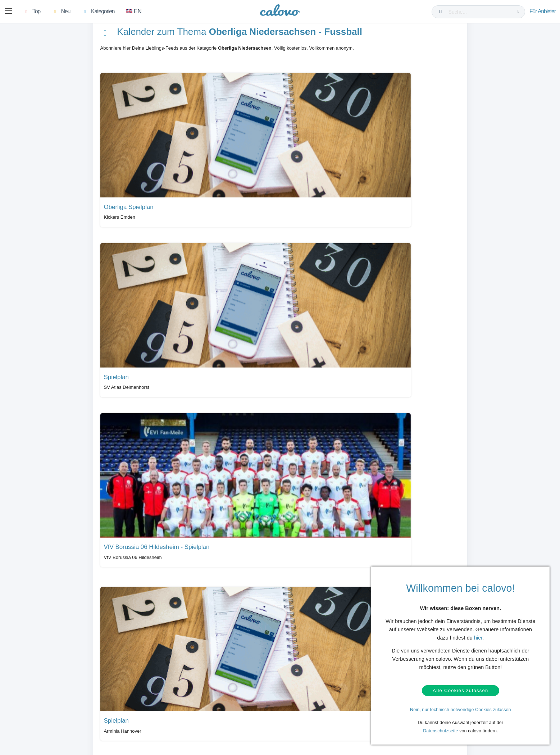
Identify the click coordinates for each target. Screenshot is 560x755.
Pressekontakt (218, 719)
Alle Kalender (122, 642)
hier (478, 635)
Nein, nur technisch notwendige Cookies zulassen (461, 710)
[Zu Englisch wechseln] (135, 12)
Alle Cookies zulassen (460, 689)
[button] (9, 12)
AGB (42, 730)
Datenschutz (50, 719)
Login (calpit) (133, 708)
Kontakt (45, 708)
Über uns (297, 708)
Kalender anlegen (138, 719)
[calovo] (280, 12)
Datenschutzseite (441, 731)
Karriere (296, 719)
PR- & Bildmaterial (222, 708)
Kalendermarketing (139, 697)
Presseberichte (219, 697)
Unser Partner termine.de (312, 697)
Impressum (299, 730)
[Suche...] (480, 12)
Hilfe (42, 697)
